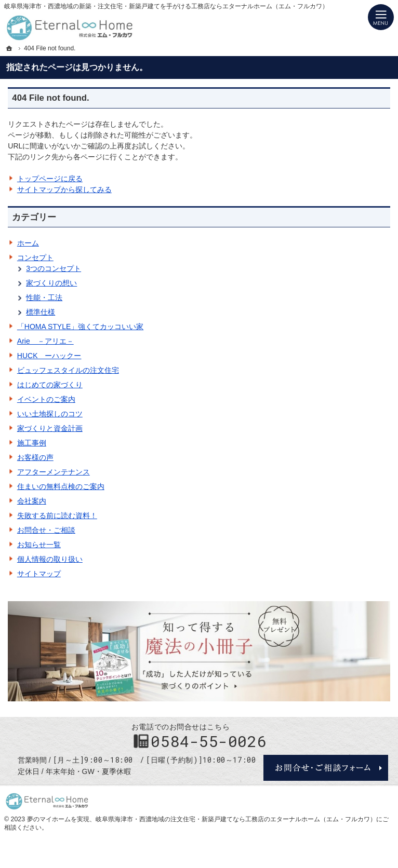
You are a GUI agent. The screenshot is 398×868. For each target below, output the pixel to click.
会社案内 (32, 501)
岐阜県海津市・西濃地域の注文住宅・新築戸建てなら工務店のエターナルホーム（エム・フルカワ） (236, 819)
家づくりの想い (51, 283)
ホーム (28, 243)
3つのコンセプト (54, 268)
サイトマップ (39, 574)
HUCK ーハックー (49, 356)
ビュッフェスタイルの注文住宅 (68, 370)
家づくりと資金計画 (50, 428)
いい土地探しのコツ (50, 414)
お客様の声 (35, 457)
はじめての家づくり (50, 385)
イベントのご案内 (46, 399)
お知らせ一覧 (39, 545)
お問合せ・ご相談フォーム (326, 768)
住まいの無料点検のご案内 (61, 486)
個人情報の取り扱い (50, 559)
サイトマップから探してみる (64, 189)
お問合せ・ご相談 (46, 530)
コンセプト (35, 257)
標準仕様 (41, 312)
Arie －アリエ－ (45, 341)
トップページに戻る (50, 179)
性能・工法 (44, 297)
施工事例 (32, 443)
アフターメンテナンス (54, 472)
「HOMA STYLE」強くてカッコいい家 (80, 327)
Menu (381, 17)
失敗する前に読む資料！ (57, 516)
